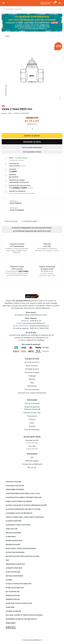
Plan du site (32, 468)
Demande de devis (32, 369)
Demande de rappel (32, 372)
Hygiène (7, 580)
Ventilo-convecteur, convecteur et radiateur (23, 517)
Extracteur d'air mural (14, 552)
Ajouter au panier (32, 136)
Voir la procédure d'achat (32, 152)
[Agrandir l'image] (60, 98)
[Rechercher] (60, 9)
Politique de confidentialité (32, 464)
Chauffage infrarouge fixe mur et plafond (21, 509)
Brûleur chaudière (12, 533)
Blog (32, 383)
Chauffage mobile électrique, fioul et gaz (21, 494)
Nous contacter (32, 366)
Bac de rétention (11, 592)
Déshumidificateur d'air (14, 564)
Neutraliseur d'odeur (13, 576)
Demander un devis (32, 142)
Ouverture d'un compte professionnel (32, 393)
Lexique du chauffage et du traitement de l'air (31, 338)
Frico (10, 113)
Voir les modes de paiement (32, 147)
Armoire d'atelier (11, 599)
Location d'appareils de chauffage (31, 340)
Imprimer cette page (10, 221)
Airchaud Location (12, 482)
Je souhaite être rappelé (28, 221)
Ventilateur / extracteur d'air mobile (19, 548)
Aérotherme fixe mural (13, 490)
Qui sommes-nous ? (32, 362)
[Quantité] (32, 129)
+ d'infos (23, 166)
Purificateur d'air (11, 572)
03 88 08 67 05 (47, 271)
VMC (6, 560)
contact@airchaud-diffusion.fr (34, 323)
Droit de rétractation (32, 430)
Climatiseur (9, 537)
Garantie (32, 426)
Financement (32, 416)
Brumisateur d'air (11, 545)
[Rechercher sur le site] (30, 9)
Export (32, 423)
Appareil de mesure (12, 611)
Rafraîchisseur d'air (12, 541)
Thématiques (32, 386)
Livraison (32, 419)
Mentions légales (32, 461)
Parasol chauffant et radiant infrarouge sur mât (25, 505)
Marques (32, 379)
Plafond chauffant (12, 521)
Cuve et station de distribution (17, 584)
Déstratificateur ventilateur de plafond (21, 556)
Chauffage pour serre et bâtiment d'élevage (22, 497)
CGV (32, 457)
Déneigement (9, 623)
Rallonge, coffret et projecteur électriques (22, 615)
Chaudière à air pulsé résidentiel (17, 513)
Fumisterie (8, 607)
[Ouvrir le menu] (4, 3)
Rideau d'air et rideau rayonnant (17, 501)
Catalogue (32, 376)
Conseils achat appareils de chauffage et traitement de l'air (31, 335)
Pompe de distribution (13, 588)
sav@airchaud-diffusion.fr (39, 326)
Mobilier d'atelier (11, 595)
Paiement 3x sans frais (32, 413)
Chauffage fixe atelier (13, 486)
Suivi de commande (32, 403)
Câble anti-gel (10, 529)
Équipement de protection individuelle (20, 619)
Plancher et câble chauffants (17, 525)
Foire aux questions (32, 389)
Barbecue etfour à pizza (9, 628)
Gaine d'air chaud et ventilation (17, 603)
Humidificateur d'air (12, 568)
